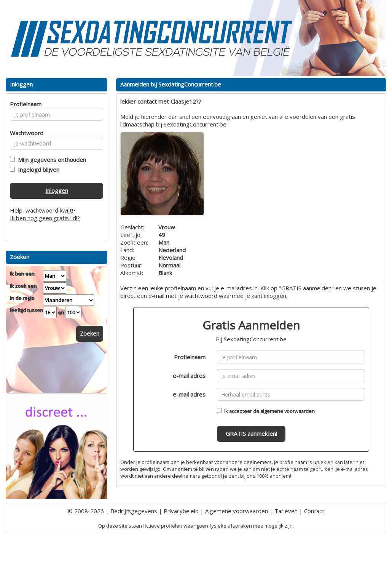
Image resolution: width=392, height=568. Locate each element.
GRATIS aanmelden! (251, 434)
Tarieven (286, 511)
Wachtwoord (25, 133)
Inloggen (57, 190)
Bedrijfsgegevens (134, 511)
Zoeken (90, 333)
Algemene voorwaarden (237, 511)
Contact (314, 511)
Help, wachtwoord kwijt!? (43, 210)
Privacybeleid (181, 511)
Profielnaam (190, 357)
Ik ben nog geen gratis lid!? (45, 218)
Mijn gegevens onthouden (50, 160)
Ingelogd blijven (37, 170)
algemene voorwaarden (288, 411)
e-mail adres (189, 376)
